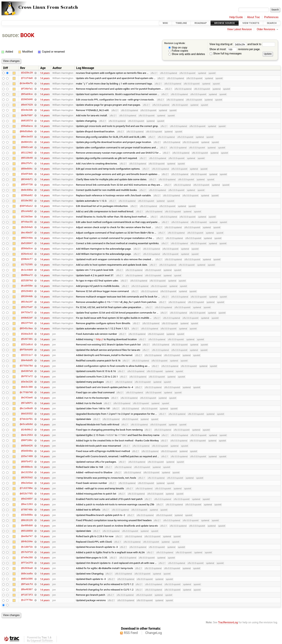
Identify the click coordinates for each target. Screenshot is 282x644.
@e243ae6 (27, 398)
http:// (98, 339)
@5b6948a (27, 451)
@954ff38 (27, 185)
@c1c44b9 (27, 270)
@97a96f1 (27, 403)
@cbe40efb (26, 84)
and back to (261, 44)
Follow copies (178, 51)
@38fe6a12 (26, 206)
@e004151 (27, 142)
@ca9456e (27, 286)
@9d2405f (27, 499)
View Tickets (251, 23)
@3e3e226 (27, 382)
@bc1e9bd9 (26, 408)
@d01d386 (27, 579)
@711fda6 (27, 78)
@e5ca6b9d (26, 424)
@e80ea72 (27, 275)
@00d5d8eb (26, 131)
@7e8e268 (27, 558)
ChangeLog (154, 633)
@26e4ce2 (27, 254)
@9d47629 (27, 105)
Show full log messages (226, 54)
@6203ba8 (27, 568)
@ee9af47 (27, 536)
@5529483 (27, 291)
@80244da (27, 238)
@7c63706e (26, 488)
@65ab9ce (27, 94)
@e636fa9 (27, 371)
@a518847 (27, 243)
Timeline (181, 23)
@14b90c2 (27, 430)
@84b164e (27, 542)
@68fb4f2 (27, 462)
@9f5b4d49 (26, 350)
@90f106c (27, 440)
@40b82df (27, 318)
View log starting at (228, 44)
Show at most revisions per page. (235, 49)
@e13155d (27, 472)
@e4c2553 (27, 435)
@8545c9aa (26, 328)
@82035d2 (27, 478)
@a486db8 (27, 526)
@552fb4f (27, 307)
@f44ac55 (27, 222)
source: (11, 35)
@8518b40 (27, 158)
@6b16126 (27, 520)
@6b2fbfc (27, 163)
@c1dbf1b (27, 547)
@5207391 (27, 339)
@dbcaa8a (27, 574)
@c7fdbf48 (26, 392)
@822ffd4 (27, 323)
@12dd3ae (27, 217)
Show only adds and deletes (187, 54)
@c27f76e (27, 600)
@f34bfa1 (27, 89)
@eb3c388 (27, 387)
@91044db (27, 297)
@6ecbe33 (27, 137)
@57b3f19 (27, 552)
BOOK (27, 35)
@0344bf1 (27, 179)
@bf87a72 (27, 377)
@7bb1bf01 (26, 419)
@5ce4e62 (27, 211)
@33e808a (27, 515)
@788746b (27, 510)
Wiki (165, 23)
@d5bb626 (27, 446)
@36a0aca (27, 126)
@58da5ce (27, 249)
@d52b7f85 (26, 494)
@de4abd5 (27, 360)
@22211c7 (27, 355)
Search (272, 23)
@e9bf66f (27, 115)
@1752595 (27, 265)
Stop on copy (178, 48)
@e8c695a (27, 190)
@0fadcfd (27, 584)
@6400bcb (27, 467)
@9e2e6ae (27, 483)
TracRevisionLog (228, 622)
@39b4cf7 (27, 259)
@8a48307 (27, 590)
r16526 (109, 435)
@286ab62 (27, 195)
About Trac (254, 17)
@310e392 (27, 201)
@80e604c (27, 169)
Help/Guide (236, 17)
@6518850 (27, 531)
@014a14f (27, 302)
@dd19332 (27, 414)
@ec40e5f (27, 233)
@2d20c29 (27, 73)
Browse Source (225, 23)
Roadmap (201, 23)
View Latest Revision (240, 29)
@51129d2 (27, 153)
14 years (45, 73)
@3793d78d (26, 366)
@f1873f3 (27, 595)
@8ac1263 (27, 504)
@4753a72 (27, 313)
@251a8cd (27, 344)
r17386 (114, 302)
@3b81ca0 (27, 147)
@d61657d (27, 121)
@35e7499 (27, 456)
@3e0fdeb (27, 174)
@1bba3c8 (27, 334)
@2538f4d (27, 281)
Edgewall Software (42, 641)
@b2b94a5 (27, 227)
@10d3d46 (27, 100)
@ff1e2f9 (27, 563)
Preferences (271, 17)
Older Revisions (266, 29)
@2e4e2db (27, 110)
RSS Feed (131, 633)
